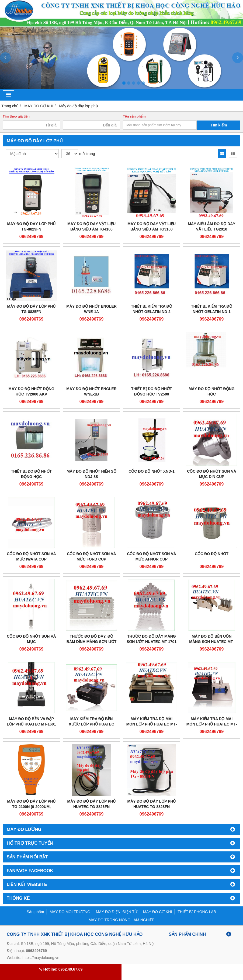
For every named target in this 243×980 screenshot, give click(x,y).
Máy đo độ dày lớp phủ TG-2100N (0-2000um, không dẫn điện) (32, 807)
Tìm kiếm (219, 125)
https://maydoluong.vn (41, 958)
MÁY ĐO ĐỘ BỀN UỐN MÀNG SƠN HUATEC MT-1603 (211, 642)
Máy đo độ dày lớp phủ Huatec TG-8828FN (152, 804)
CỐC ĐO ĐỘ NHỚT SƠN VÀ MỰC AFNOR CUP (151, 556)
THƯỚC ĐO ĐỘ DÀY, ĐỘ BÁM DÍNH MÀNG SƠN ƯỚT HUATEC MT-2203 (91, 642)
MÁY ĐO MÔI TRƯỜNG (70, 912)
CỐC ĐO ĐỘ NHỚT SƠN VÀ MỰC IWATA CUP (31, 556)
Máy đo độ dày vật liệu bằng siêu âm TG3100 (152, 226)
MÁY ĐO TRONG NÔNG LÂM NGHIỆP (121, 920)
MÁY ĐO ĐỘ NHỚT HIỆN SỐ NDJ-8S (91, 474)
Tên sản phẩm (134, 116)
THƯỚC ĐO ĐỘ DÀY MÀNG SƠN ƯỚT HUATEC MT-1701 (152, 639)
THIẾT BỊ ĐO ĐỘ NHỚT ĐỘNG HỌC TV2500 (152, 391)
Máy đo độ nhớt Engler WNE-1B (91, 391)
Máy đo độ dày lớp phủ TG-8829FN (32, 226)
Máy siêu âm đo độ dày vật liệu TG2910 (211, 226)
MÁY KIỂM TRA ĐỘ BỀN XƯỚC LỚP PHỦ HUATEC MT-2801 (91, 724)
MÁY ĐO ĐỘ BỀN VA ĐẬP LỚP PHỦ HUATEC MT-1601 (31, 721)
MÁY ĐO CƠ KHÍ (157, 912)
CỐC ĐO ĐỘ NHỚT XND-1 (152, 471)
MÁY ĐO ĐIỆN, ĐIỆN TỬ (117, 912)
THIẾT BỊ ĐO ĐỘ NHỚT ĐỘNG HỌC (32, 474)
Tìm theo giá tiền (16, 116)
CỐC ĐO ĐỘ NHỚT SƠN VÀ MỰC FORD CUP (91, 556)
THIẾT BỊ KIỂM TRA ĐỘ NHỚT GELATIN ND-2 (152, 309)
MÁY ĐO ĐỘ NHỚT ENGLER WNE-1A (91, 309)
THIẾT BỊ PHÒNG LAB (197, 912)
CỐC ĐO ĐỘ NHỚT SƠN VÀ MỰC (31, 639)
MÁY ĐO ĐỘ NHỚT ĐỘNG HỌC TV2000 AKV (31, 391)
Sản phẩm (35, 912)
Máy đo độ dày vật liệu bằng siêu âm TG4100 (91, 226)
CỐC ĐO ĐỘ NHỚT (212, 554)
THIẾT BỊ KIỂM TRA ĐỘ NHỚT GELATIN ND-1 (212, 309)
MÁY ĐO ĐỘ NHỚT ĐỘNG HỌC (211, 391)
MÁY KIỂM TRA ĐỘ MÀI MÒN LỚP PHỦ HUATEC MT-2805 (152, 724)
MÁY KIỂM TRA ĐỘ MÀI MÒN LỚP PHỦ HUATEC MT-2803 (212, 724)
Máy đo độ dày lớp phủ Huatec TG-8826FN (92, 804)
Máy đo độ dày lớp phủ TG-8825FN (32, 309)
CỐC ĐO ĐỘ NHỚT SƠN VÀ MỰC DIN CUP (211, 474)
